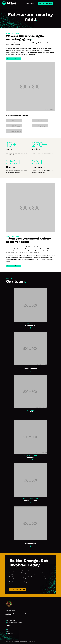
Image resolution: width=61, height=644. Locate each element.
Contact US (10, 633)
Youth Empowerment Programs (15, 623)
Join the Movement (12, 635)
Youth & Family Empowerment (14, 621)
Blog (8, 630)
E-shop (9, 631)
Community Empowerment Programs (16, 619)
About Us (9, 628)
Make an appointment (46, 3)
